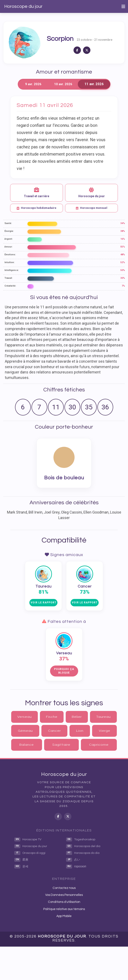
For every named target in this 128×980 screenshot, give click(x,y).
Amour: (8, 247)
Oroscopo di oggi (30, 853)
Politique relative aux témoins (64, 909)
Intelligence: (12, 270)
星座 (21, 860)
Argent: (9, 239)
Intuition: (10, 262)
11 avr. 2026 (94, 84)
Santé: (8, 223)
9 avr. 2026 (33, 84)
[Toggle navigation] (123, 7)
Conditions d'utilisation (64, 902)
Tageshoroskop (81, 839)
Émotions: (10, 255)
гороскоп (76, 867)
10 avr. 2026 (63, 84)
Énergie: (9, 231)
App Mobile (64, 916)
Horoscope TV (28, 839)
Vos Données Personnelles (64, 895)
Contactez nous (64, 888)
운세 (21, 867)
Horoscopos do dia (83, 853)
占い (73, 860)
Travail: (8, 278)
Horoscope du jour (23, 6)
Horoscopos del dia (83, 846)
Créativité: (10, 286)
